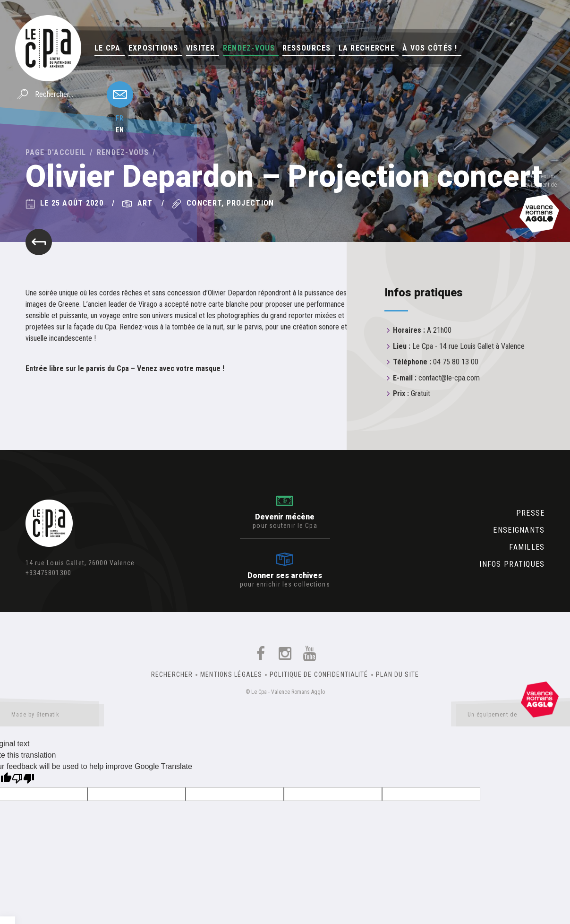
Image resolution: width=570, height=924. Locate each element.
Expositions (153, 48)
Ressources (307, 48)
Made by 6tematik (52, 717)
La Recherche (367, 48)
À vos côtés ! (430, 48)
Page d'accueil (56, 152)
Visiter (201, 48)
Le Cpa (108, 48)
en (120, 130)
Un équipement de (513, 717)
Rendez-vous (249, 48)
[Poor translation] (23, 780)
